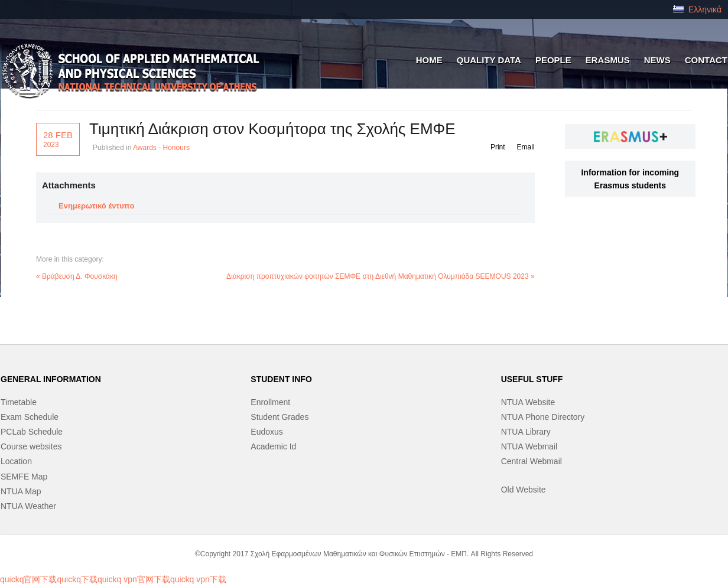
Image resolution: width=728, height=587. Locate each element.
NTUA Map (21, 491)
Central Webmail (532, 461)
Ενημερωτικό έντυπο (96, 206)
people (553, 60)
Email (526, 147)
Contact (706, 60)
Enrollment (270, 402)
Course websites (31, 446)
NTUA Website (528, 402)
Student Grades (279, 417)
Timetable (19, 402)
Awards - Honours (161, 148)
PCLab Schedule (32, 432)
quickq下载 (77, 579)
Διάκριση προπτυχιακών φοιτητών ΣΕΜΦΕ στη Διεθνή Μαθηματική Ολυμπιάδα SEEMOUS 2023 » (380, 276)
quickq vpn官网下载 (134, 579)
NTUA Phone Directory (543, 417)
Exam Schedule (30, 417)
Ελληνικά (697, 9)
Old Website (524, 490)
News (657, 60)
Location (16, 461)
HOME (429, 60)
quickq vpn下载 (198, 579)
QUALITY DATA (489, 60)
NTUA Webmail (529, 446)
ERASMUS (608, 60)
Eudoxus (266, 432)
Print (498, 147)
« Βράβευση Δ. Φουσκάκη (77, 276)
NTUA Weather (28, 506)
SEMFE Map (24, 477)
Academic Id (273, 446)
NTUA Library (526, 432)
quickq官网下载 (28, 579)
